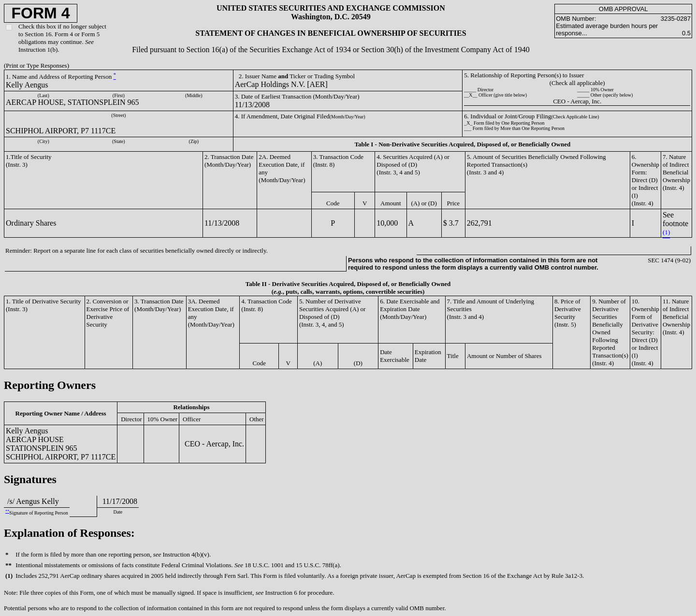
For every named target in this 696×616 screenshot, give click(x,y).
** (7, 511)
